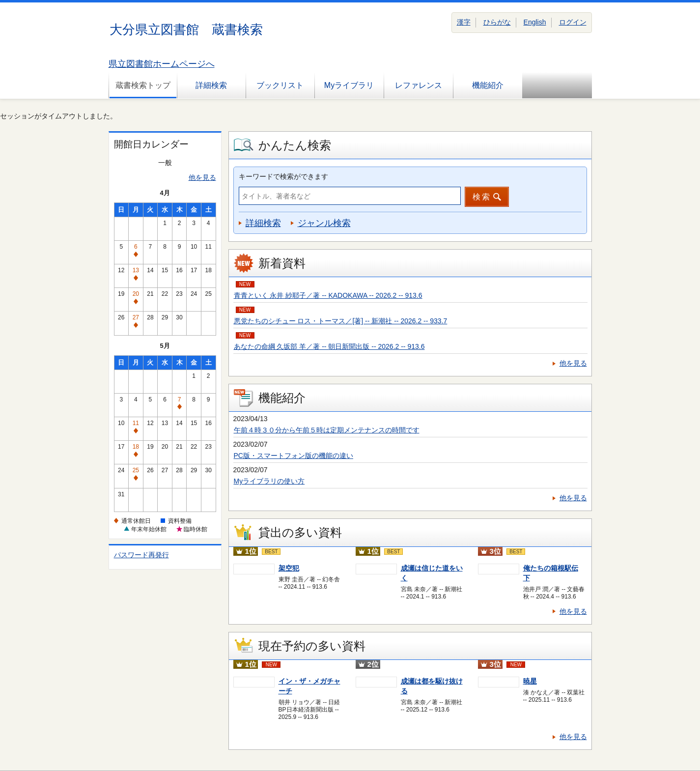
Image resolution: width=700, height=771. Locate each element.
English (535, 22)
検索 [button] (482, 197)
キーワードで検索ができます (283, 176)
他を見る (202, 177)
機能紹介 (488, 85)
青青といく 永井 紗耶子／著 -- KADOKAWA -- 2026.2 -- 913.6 (328, 295)
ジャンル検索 (324, 223)
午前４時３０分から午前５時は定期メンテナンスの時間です (327, 430)
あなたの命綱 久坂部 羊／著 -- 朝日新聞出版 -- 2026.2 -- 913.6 (329, 346)
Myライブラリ (349, 85)
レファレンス (419, 85)
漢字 (464, 22)
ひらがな (497, 22)
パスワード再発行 (141, 555)
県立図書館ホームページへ (162, 64)
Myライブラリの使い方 (269, 481)
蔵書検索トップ (143, 85)
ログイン (573, 22)
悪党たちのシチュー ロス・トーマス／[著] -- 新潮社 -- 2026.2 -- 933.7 (341, 321)
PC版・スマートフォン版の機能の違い (294, 456)
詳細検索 (211, 85)
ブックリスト (280, 85)
